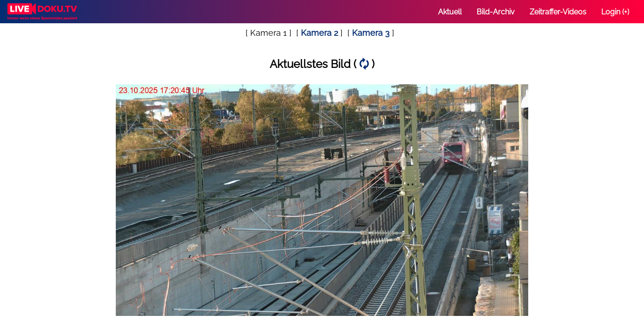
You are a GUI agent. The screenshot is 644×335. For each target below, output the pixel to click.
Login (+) (615, 12)
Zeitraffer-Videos (558, 12)
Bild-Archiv (496, 12)
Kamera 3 (371, 33)
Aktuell (450, 12)
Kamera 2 (319, 33)
